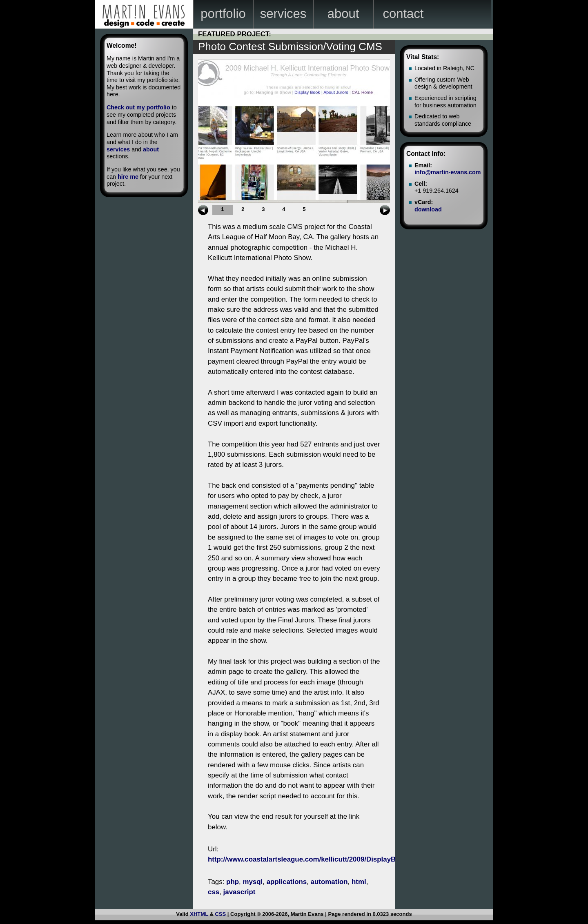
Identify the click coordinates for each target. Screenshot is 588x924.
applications (287, 882)
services (118, 149)
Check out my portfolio (138, 107)
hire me (128, 177)
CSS (220, 914)
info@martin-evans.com (448, 172)
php (233, 882)
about (151, 149)
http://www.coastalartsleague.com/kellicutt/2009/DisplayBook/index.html (326, 859)
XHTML (199, 914)
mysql (253, 882)
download (428, 209)
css (214, 892)
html (359, 882)
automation (329, 882)
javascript (239, 892)
